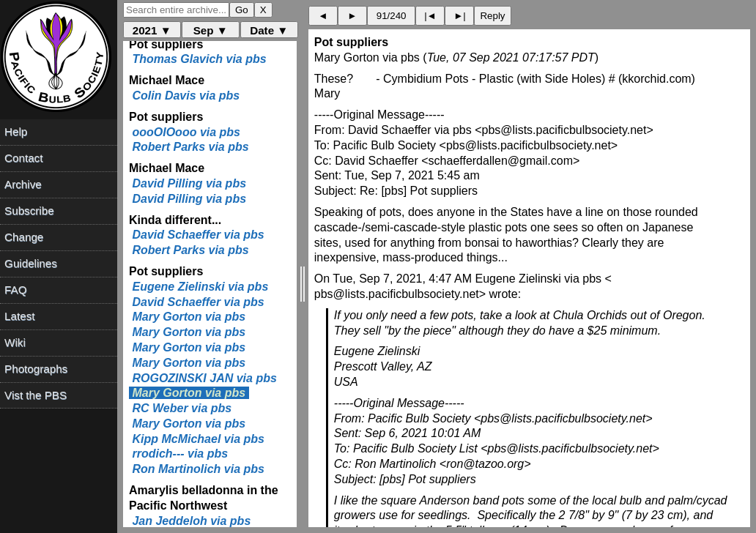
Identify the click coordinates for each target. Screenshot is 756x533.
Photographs (36, 369)
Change (24, 237)
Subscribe (29, 210)
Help (16, 131)
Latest (19, 316)
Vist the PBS (36, 395)
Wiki (15, 342)
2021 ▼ (152, 30)
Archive (23, 184)
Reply (492, 16)
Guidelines (31, 263)
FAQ (15, 290)
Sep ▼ (211, 30)
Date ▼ (269, 30)
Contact (23, 158)
